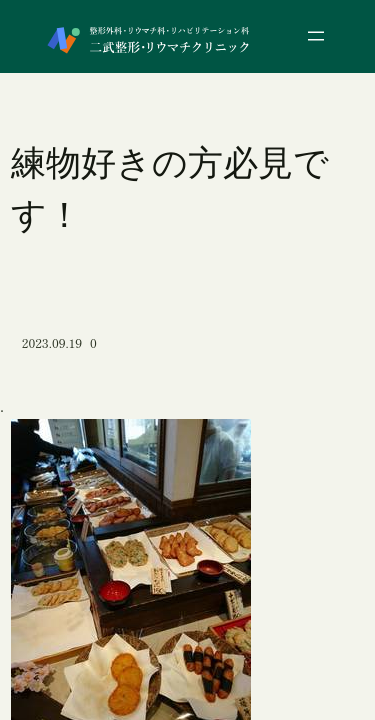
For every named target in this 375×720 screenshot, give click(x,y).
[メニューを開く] (316, 36)
